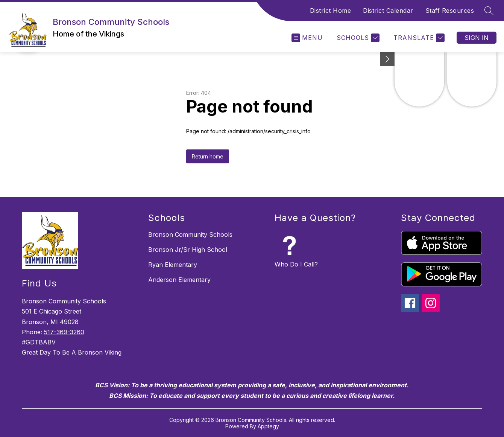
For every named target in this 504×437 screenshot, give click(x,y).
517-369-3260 (64, 332)
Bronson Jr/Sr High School (188, 250)
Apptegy (268, 426)
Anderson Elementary (179, 280)
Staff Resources (450, 11)
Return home (208, 156)
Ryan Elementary (173, 265)
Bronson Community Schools (190, 234)
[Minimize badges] (387, 59)
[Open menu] (307, 38)
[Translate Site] (418, 38)
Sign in (477, 38)
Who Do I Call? (296, 264)
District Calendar (388, 11)
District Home (331, 11)
